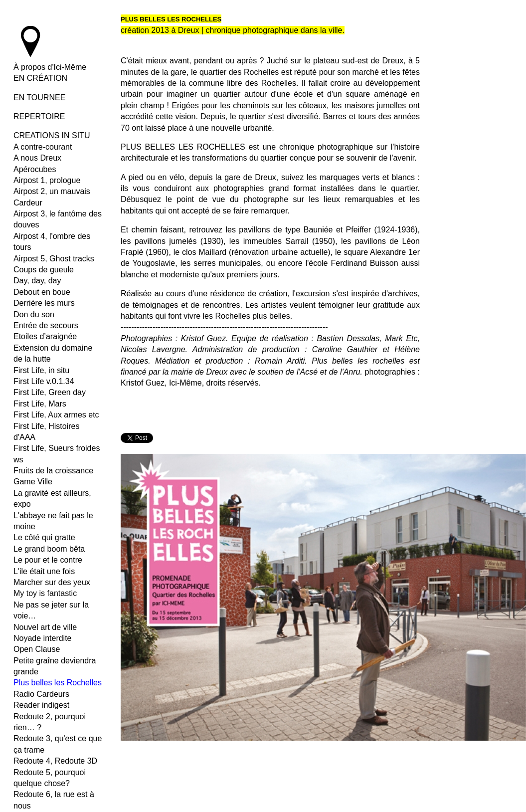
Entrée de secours (46, 325)
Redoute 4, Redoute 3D (55, 761)
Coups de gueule (44, 270)
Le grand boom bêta (49, 549)
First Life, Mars (40, 404)
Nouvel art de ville (45, 627)
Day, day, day (37, 281)
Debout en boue (42, 292)
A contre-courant (43, 147)
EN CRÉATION (40, 78)
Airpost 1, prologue (47, 180)
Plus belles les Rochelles (58, 683)
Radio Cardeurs (41, 694)
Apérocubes (35, 169)
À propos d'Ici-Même (50, 67)
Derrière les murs (44, 303)
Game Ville (33, 482)
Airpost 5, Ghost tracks (54, 259)
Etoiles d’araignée (45, 336)
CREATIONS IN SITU (52, 135)
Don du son (34, 314)
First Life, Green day (50, 392)
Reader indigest (41, 705)
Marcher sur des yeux (52, 582)
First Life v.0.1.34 (44, 381)
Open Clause (37, 649)
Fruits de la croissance (53, 471)
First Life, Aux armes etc (56, 415)
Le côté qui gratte (44, 537)
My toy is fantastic (45, 593)
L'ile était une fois (44, 571)
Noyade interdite (43, 638)
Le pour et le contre (48, 560)
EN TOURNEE (39, 98)
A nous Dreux (37, 158)
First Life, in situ (41, 370)
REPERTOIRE (39, 116)
